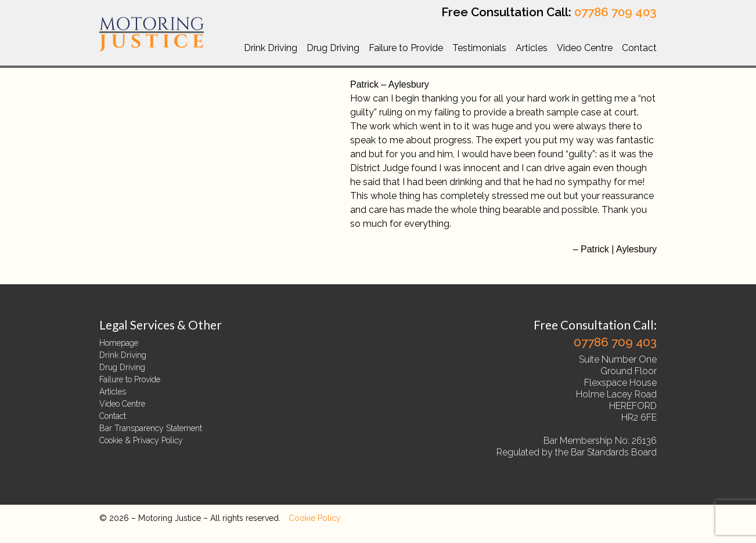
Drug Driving (333, 48)
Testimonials (479, 48)
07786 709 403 (615, 12)
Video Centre (585, 48)
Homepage (119, 343)
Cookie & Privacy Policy (141, 440)
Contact (639, 48)
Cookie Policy (315, 518)
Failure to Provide (406, 48)
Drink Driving (271, 48)
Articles (532, 48)
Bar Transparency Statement (151, 428)
